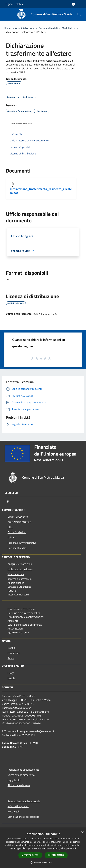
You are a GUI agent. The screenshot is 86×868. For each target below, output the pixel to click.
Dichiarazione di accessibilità (23, 817)
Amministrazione (25, 28)
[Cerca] (79, 14)
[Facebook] (8, 501)
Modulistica (68, 28)
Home (7, 28)
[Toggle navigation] (7, 14)
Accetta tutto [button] (30, 855)
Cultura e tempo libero (20, 569)
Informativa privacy (18, 806)
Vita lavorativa (16, 574)
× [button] (82, 833)
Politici (11, 537)
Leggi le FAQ (14, 780)
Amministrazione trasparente (24, 801)
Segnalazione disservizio (21, 775)
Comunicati (14, 653)
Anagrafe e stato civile (20, 564)
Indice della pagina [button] (21, 123)
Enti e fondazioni (17, 532)
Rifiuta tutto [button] (56, 855)
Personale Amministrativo (22, 543)
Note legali (14, 811)
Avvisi (11, 658)
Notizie (11, 648)
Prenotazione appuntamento (23, 770)
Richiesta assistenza (19, 785)
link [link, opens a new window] (74, 848)
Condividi (14, 97)
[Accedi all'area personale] (73, 4)
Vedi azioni (30, 97)
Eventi (11, 678)
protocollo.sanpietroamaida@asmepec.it (31, 731)
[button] (43, 862)
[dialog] (43, 849)
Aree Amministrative (19, 522)
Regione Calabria (14, 4)
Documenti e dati (48, 28)
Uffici (10, 527)
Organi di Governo (18, 517)
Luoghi (11, 673)
